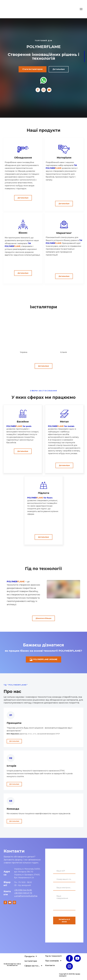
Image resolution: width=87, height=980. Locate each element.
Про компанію (52, 962)
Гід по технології (53, 957)
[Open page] (12, 959)
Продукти (29, 958)
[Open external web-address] (43, 80)
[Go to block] (24, 333)
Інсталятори (31, 962)
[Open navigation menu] (81, 9)
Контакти (50, 967)
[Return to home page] (10, 9)
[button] (33, 69)
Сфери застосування (32, 967)
